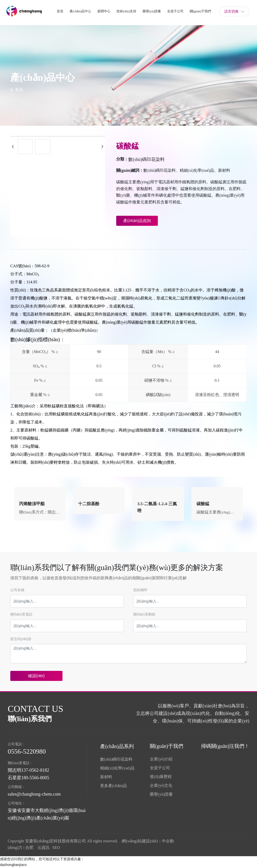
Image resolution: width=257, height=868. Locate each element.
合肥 (29, 848)
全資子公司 (160, 768)
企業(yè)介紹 (161, 759)
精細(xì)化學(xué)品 (117, 768)
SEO (56, 848)
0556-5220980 (27, 751)
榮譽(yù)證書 (161, 794)
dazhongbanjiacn (13, 865)
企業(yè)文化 (161, 785)
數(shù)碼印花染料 (146, 159)
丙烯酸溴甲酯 (33, 504)
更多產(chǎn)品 (114, 786)
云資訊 (43, 848)
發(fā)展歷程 (161, 777)
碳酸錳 (203, 504)
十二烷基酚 (89, 504)
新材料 (106, 777)
